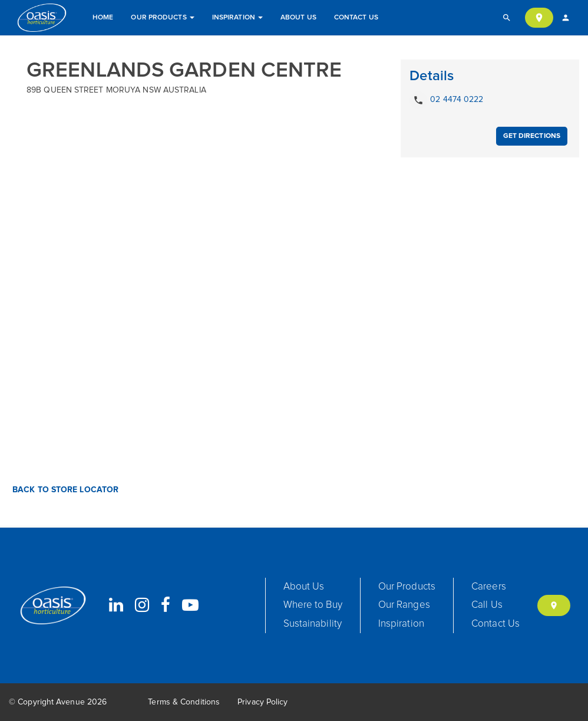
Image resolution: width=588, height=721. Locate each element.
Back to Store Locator (64, 490)
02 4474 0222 (446, 100)
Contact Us (356, 18)
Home (103, 18)
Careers (489, 587)
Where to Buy (313, 605)
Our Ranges (404, 605)
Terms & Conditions (184, 702)
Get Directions (532, 136)
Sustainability (313, 624)
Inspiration (237, 18)
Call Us (487, 605)
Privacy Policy (262, 702)
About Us (298, 18)
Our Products (162, 18)
